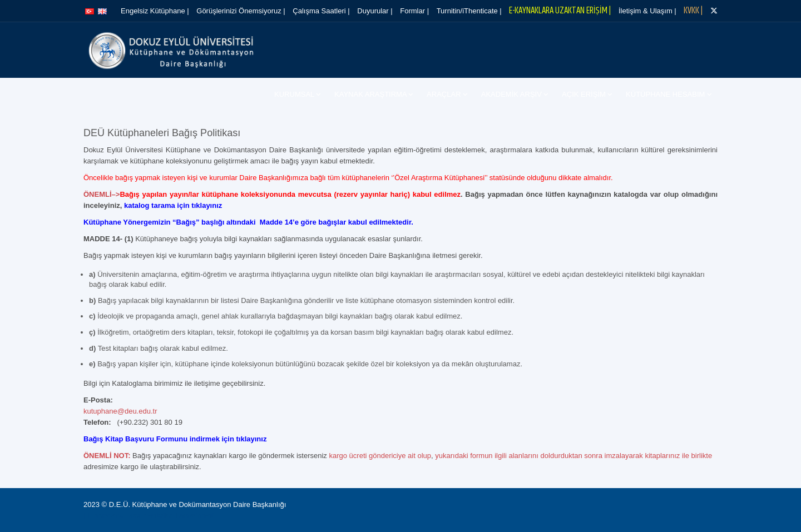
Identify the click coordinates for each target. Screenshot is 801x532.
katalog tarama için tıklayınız (173, 205)
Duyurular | (375, 11)
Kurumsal (295, 94)
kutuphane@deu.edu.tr (120, 411)
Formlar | (414, 11)
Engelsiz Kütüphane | (155, 11)
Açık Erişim (585, 94)
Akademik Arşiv (513, 94)
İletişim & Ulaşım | (647, 11)
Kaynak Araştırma (371, 94)
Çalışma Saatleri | (321, 11)
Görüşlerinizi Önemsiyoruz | (241, 11)
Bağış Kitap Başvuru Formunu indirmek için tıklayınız (175, 439)
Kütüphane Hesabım (666, 94)
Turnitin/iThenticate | (469, 11)
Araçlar (445, 94)
